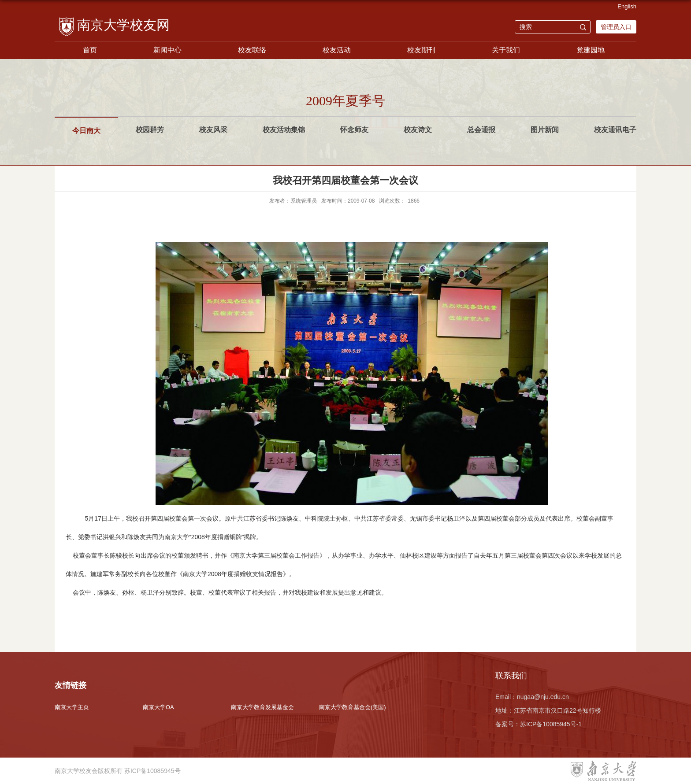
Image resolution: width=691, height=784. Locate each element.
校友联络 (252, 50)
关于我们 (506, 50)
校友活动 (337, 50)
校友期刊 (421, 50)
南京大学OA (158, 707)
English (627, 6)
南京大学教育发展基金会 (262, 707)
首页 (90, 50)
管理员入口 (616, 27)
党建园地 (591, 50)
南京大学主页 (72, 707)
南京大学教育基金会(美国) (353, 707)
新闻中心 (167, 50)
